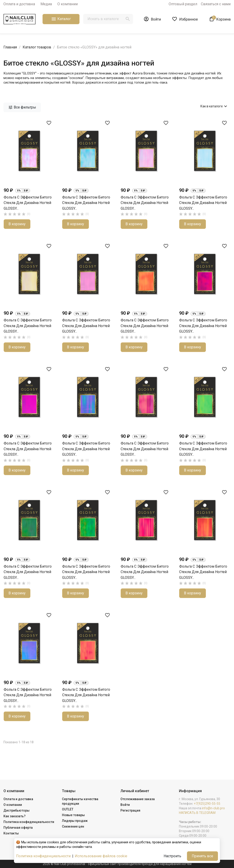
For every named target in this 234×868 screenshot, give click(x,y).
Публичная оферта (18, 828)
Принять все (202, 856)
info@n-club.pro (213, 808)
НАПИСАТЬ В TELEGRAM (197, 813)
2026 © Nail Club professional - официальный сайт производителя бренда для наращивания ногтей (117, 864)
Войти (125, 805)
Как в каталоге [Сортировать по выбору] (214, 106)
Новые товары (73, 815)
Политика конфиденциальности (29, 822)
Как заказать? (15, 816)
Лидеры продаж (75, 821)
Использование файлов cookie (101, 856)
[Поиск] (108, 19)
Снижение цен (73, 826)
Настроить (172, 856)
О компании (68, 4)
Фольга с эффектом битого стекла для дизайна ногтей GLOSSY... (28, 203)
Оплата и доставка (19, 4)
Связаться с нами (216, 4)
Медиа (46, 4)
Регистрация (130, 810)
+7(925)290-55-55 (207, 804)
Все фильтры (22, 107)
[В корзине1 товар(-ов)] (220, 19)
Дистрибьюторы (16, 810)
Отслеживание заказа (138, 799)
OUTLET (68, 809)
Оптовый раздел (183, 4)
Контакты (11, 833)
